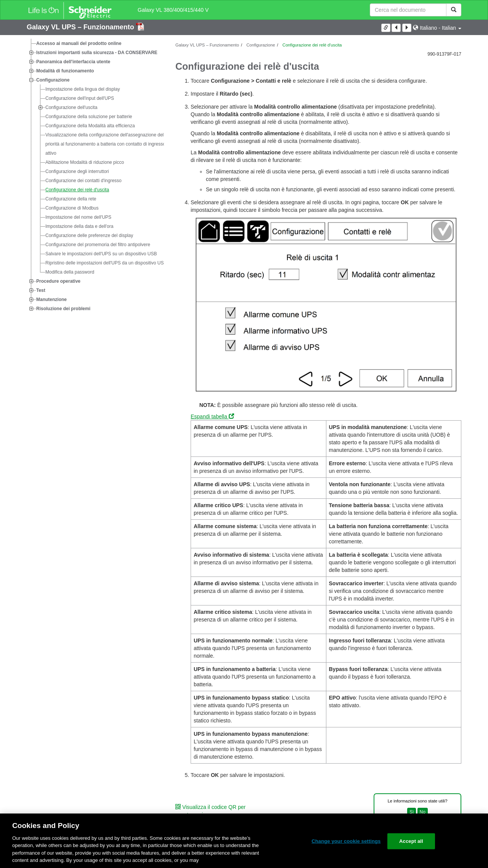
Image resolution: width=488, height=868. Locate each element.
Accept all (411, 841)
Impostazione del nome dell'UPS (78, 217)
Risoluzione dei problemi (63, 309)
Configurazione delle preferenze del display (89, 235)
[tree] (95, 176)
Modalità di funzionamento (65, 71)
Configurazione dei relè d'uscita (77, 190)
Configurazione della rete (71, 199)
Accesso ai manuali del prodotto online (79, 43)
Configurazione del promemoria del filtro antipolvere (98, 245)
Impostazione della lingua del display (83, 89)
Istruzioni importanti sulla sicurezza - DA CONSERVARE (97, 53)
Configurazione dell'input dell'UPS (80, 98)
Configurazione (53, 80)
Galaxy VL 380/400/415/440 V (173, 10)
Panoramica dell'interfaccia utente (73, 62)
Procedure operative (58, 281)
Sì (412, 812)
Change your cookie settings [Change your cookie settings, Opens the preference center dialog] (346, 841)
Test (41, 290)
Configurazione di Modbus (72, 208)
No (423, 812)
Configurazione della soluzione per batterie (89, 117)
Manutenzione (51, 299)
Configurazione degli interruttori (77, 171)
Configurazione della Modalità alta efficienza (90, 126)
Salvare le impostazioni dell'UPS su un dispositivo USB (101, 254)
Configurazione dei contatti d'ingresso (83, 181)
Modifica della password (70, 272)
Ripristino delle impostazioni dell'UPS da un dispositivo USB (106, 263)
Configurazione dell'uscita (71, 107)
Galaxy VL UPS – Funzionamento (81, 27)
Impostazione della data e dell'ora (79, 226)
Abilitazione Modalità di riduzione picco (85, 162)
